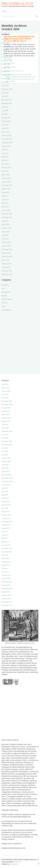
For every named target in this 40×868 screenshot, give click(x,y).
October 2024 (6, 64)
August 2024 (6, 68)
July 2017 (5, 196)
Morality (4, 296)
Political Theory (7, 299)
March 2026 (6, 43)
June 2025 (5, 50)
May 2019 (5, 157)
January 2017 (6, 210)
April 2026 (5, 39)
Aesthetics (5, 285)
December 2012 (7, 271)
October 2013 (6, 253)
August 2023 (6, 78)
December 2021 (7, 100)
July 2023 (5, 82)
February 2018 (6, 178)
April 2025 (5, 54)
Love (3, 289)
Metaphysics (6, 292)
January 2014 (6, 246)
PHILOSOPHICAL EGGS (17, 4)
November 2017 (7, 185)
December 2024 (7, 57)
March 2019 (6, 164)
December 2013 (7, 249)
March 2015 (6, 225)
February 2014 (6, 242)
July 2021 (5, 107)
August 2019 (6, 146)
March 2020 (6, 132)
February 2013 (6, 264)
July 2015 (5, 221)
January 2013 (6, 267)
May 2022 (5, 96)
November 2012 (7, 274)
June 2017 (5, 200)
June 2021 (5, 111)
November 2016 (7, 217)
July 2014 (5, 235)
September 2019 (7, 143)
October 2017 (6, 189)
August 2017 (6, 192)
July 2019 (5, 150)
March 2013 (6, 260)
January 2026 (6, 46)
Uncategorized (6, 310)
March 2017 (6, 207)
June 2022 (5, 93)
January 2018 (6, 182)
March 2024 (6, 71)
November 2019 (7, 139)
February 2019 (6, 168)
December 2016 (7, 214)
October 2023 (6, 75)
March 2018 (6, 175)
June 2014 (5, 239)
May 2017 (5, 203)
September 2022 (7, 89)
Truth (3, 306)
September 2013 (7, 257)
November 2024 (7, 61)
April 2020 (5, 128)
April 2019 (5, 160)
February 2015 (6, 228)
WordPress (17, 862)
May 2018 (5, 171)
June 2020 (5, 125)
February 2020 (6, 135)
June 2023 (5, 86)
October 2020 (6, 121)
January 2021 (6, 118)
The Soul (4, 303)
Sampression (14, 864)
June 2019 (5, 153)
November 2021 (7, 103)
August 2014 (6, 232)
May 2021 (5, 114)
